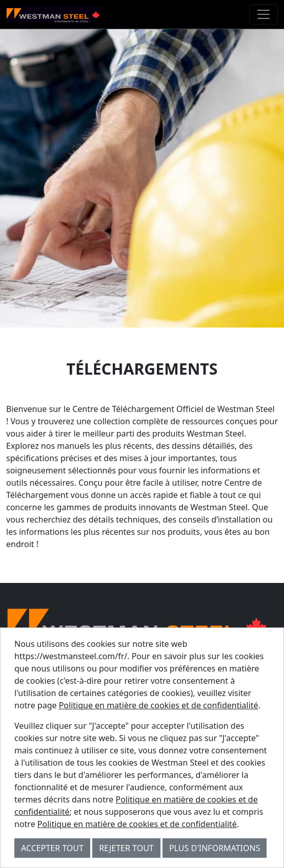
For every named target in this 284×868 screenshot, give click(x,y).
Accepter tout (52, 848)
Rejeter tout (126, 848)
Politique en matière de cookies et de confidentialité (159, 705)
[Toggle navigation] (263, 14)
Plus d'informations (215, 848)
